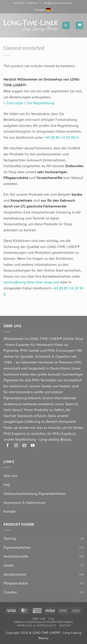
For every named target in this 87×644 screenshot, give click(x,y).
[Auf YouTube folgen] (33, 446)
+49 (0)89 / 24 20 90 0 (26, 3)
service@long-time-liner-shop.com (31, 282)
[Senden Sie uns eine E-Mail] (24, 446)
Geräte (9, 565)
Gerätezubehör (15, 574)
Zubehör (10, 592)
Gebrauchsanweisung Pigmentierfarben (35, 493)
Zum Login (15, 103)
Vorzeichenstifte (16, 556)
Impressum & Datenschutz (24, 503)
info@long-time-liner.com (58, 3)
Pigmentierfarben (17, 547)
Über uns (11, 476)
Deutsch (44, 10)
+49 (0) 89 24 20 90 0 (61, 137)
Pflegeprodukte (16, 583)
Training (10, 538)
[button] (66, 25)
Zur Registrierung (41, 103)
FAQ (7, 485)
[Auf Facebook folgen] (8, 446)
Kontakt (10, 511)
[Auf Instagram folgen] (16, 446)
